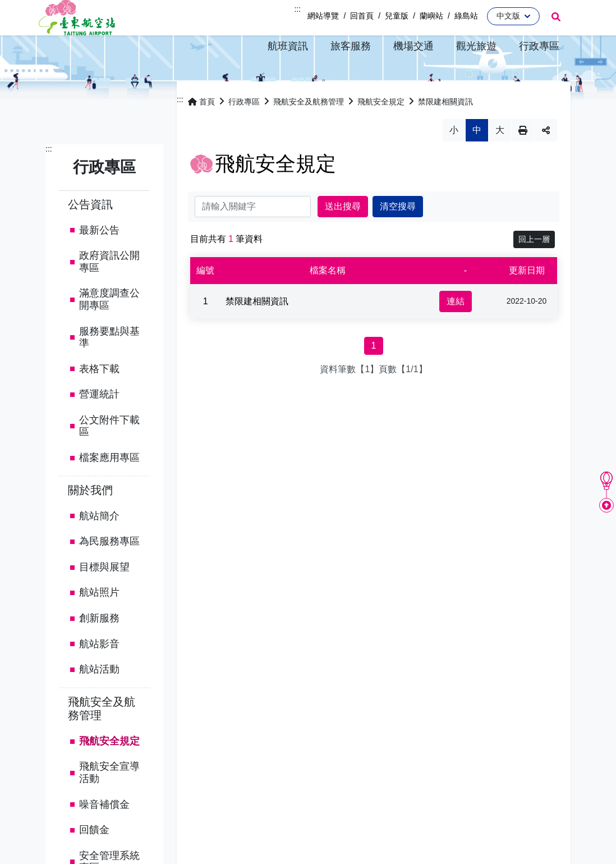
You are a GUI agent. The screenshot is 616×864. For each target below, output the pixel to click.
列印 (523, 159)
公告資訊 (90, 233)
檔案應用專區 (109, 486)
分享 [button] (546, 159)
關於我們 (90, 519)
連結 (456, 330)
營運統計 (99, 423)
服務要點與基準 (109, 366)
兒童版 (397, 16)
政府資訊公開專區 (109, 290)
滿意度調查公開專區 (109, 328)
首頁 (201, 130)
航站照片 (99, 621)
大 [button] (500, 159)
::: (297, 9)
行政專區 (244, 130)
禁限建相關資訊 (445, 130)
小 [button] (454, 159)
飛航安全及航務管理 (102, 737)
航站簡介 (99, 545)
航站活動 (99, 698)
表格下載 (99, 397)
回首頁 (362, 16)
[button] (288, 46)
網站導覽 (323, 16)
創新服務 (99, 647)
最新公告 (99, 259)
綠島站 (466, 16)
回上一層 (534, 268)
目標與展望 (104, 596)
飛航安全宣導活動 (109, 802)
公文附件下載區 (109, 455)
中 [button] (477, 159)
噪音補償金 (104, 833)
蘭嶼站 (431, 16)
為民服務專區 (109, 570)
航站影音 (99, 673)
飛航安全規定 (109, 770)
